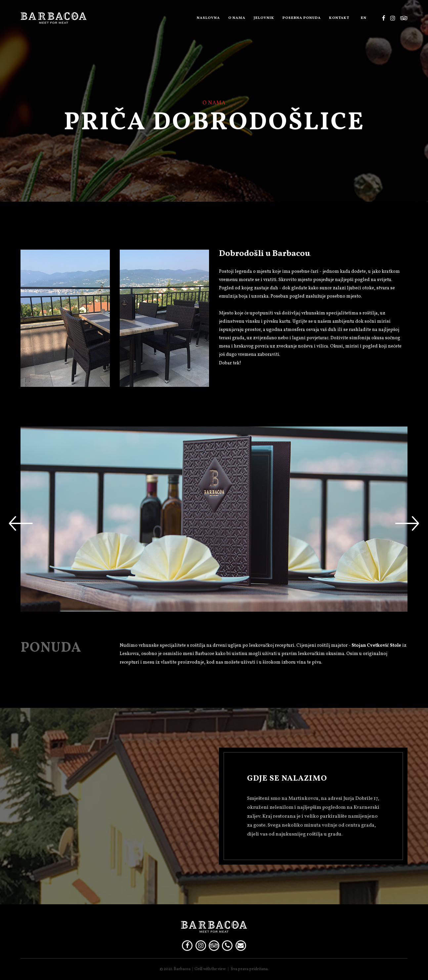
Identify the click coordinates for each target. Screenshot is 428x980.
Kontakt (339, 18)
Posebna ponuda (302, 18)
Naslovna (208, 18)
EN (364, 18)
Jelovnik (264, 18)
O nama (237, 18)
